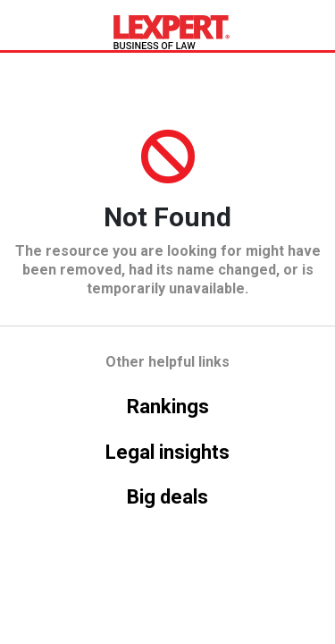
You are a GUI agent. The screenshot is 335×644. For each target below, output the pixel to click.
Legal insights (167, 452)
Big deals (167, 497)
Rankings (168, 407)
